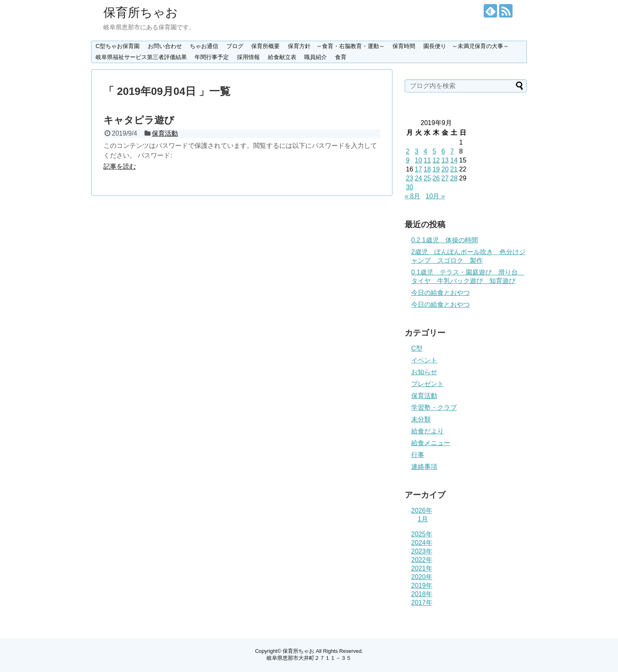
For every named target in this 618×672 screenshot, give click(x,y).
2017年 (422, 603)
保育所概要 (265, 46)
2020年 (422, 577)
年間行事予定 (212, 57)
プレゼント (427, 384)
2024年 (422, 543)
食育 (341, 57)
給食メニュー (431, 443)
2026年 (422, 511)
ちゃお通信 (204, 46)
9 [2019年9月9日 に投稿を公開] (408, 160)
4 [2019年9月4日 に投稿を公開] (426, 151)
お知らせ (424, 372)
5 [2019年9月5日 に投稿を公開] (434, 151)
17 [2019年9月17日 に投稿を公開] (419, 169)
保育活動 (165, 133)
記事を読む (120, 166)
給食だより (427, 431)
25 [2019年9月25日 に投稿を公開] (427, 178)
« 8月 (412, 196)
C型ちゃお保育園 (118, 46)
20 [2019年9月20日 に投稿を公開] (445, 169)
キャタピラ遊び (139, 120)
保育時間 (404, 46)
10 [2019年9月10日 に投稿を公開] (419, 160)
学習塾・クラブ (434, 407)
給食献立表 (282, 57)
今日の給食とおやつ (440, 293)
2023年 (422, 551)
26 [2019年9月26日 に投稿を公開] (436, 178)
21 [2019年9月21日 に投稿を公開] (454, 169)
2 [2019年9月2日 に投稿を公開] (408, 151)
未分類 (421, 419)
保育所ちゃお (141, 12)
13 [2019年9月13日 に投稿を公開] (445, 160)
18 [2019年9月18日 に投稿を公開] (427, 169)
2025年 (422, 534)
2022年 (422, 560)
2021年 (422, 568)
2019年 (422, 585)
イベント (424, 360)
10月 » (435, 196)
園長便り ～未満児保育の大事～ (466, 46)
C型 (417, 348)
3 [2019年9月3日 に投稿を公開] (417, 151)
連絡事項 (424, 467)
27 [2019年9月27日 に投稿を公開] (445, 178)
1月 (423, 519)
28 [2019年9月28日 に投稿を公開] (454, 178)
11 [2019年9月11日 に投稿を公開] (427, 160)
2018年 (422, 594)
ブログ (235, 46)
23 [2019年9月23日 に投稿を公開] (410, 178)
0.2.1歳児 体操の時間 (445, 240)
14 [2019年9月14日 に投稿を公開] (454, 160)
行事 (418, 455)
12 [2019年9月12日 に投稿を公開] (436, 160)
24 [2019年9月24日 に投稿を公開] (419, 178)
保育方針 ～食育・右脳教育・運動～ (336, 46)
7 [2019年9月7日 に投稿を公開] (452, 151)
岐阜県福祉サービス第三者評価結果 (141, 57)
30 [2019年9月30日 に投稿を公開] (410, 187)
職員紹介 (316, 57)
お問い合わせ (165, 46)
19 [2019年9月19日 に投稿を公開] (436, 169)
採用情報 (248, 57)
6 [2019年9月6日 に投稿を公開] (443, 151)
